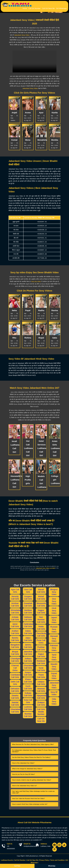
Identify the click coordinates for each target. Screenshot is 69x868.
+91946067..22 (42, 249)
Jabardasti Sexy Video (22, 34)
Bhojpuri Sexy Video (54, 591)
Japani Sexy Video (54, 619)
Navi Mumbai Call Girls (41, 618)
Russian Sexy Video (54, 628)
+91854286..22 (42, 229)
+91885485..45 (42, 245)
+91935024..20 (42, 225)
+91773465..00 (42, 257)
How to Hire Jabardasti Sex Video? (23, 762)
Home (30, 8)
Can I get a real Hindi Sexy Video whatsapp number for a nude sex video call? (33, 791)
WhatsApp (52, 866)
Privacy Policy (44, 859)
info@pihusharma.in (30, 845)
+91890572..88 (42, 253)
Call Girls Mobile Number (41, 711)
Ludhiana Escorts (7, 859)
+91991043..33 (42, 233)
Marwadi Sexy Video (54, 637)
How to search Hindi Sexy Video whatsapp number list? (30, 803)
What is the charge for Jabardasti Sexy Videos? (27, 768)
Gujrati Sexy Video (54, 675)
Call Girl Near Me (51, 8)
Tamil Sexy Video (54, 656)
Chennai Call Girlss (15, 667)
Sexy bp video (36, 280)
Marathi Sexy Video (54, 665)
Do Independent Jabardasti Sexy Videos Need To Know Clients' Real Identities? (34, 750)
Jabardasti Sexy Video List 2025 (46, 567)
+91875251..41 (42, 237)
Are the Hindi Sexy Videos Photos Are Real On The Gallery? (31, 756)
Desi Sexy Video (54, 600)
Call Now (17, 866)
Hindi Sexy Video (54, 609)
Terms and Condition (57, 859)
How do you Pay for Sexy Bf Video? (23, 773)
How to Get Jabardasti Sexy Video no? (24, 784)
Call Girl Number (38, 8)
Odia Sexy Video (54, 700)
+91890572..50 (42, 241)
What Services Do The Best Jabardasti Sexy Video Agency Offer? (33, 743)
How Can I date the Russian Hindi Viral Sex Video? (28, 797)
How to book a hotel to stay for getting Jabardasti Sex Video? (32, 779)
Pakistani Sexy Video (54, 647)
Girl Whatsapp (62, 8)
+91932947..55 (42, 221)
